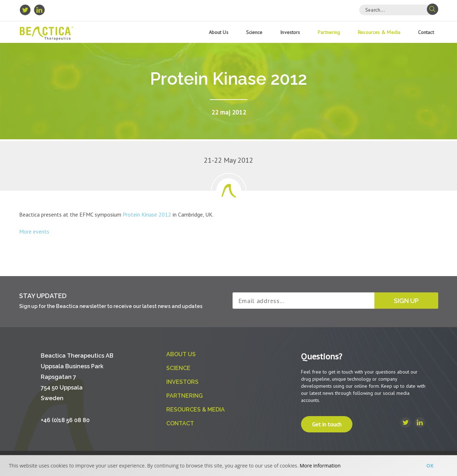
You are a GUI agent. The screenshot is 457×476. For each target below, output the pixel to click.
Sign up (406, 301)
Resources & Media (379, 32)
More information (320, 466)
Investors (290, 32)
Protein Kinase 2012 (148, 214)
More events (34, 231)
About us (219, 32)
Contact (426, 32)
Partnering (329, 32)
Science (254, 32)
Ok (430, 466)
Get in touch (327, 424)
